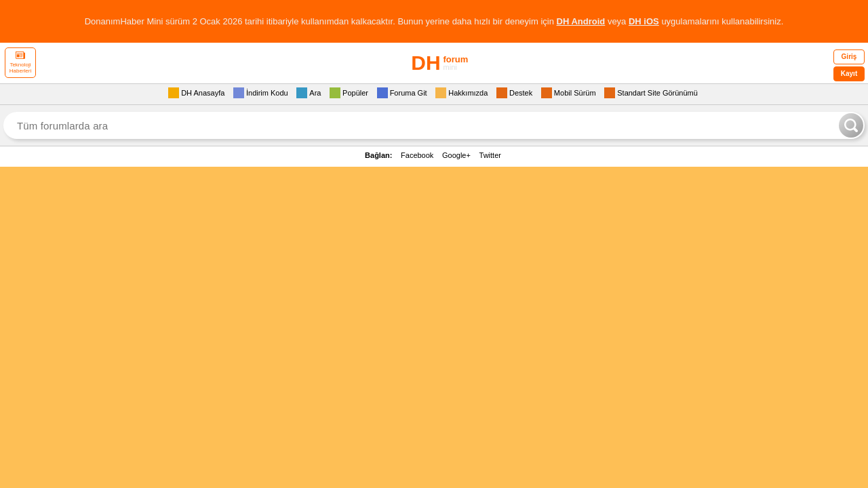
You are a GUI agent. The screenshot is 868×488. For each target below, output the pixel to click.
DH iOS (644, 21)
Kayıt (849, 74)
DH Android (581, 21)
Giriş (849, 57)
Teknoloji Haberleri (20, 63)
